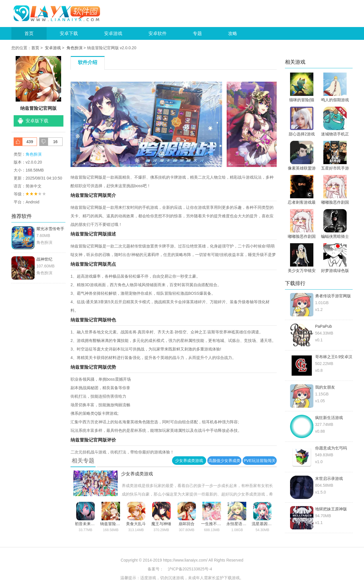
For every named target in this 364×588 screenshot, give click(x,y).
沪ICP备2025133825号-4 (190, 569)
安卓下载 (69, 33)
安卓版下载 (37, 121)
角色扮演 (75, 48)
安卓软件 (158, 33)
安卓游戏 (113, 33)
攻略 (233, 33)
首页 (29, 33)
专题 (197, 33)
